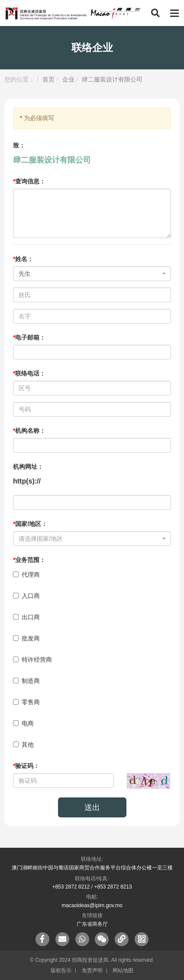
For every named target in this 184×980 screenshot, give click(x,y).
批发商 (26, 638)
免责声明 (92, 970)
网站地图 (123, 970)
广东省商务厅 (92, 924)
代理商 (26, 575)
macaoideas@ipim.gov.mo (92, 905)
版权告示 (61, 970)
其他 (23, 745)
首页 (48, 79)
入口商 (26, 596)
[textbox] (89, 539)
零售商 (26, 702)
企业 (68, 79)
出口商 (26, 617)
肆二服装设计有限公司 (112, 79)
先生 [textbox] (25, 274)
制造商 (26, 681)
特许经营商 (32, 660)
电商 (23, 723)
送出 (92, 807)
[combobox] (92, 274)
